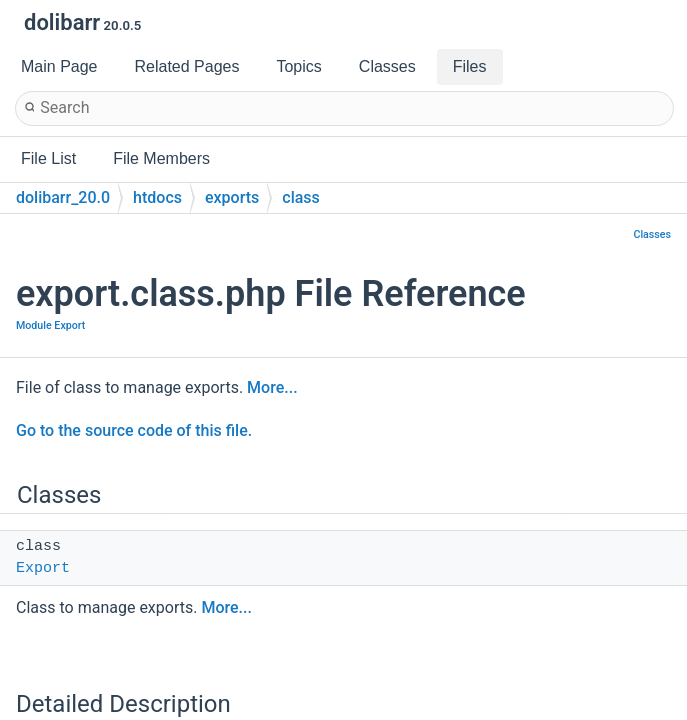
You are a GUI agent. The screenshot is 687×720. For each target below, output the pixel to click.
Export (43, 568)
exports (232, 197)
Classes (652, 234)
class (301, 197)
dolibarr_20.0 (63, 197)
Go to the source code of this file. (134, 430)
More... (272, 387)
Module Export (50, 325)
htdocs (157, 197)
